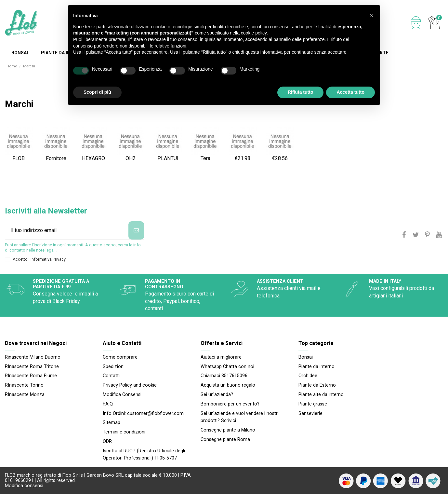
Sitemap (112, 423)
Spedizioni (114, 367)
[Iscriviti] (136, 230)
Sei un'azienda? (217, 395)
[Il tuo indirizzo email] (67, 230)
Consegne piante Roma (225, 439)
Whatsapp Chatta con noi (227, 367)
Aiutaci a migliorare (221, 357)
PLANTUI (168, 158)
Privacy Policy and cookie (130, 385)
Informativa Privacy (48, 259)
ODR (107, 441)
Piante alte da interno (321, 395)
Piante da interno (316, 367)
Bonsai (306, 357)
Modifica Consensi (122, 395)
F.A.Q (108, 404)
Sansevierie (310, 413)
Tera (205, 158)
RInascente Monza (25, 395)
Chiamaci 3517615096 (224, 376)
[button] (372, 16)
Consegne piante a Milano (228, 430)
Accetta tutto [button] (350, 92)
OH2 (131, 158)
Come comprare (120, 357)
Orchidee (308, 376)
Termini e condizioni (124, 432)
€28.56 (280, 158)
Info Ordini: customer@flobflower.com (143, 413)
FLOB (19, 158)
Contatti (111, 376)
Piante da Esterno (317, 385)
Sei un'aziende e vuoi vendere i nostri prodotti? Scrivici (240, 417)
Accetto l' (39, 259)
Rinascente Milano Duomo (33, 357)
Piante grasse (313, 404)
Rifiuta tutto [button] (301, 92)
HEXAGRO (93, 158)
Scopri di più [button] (97, 92)
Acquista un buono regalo (228, 385)
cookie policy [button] (254, 33)
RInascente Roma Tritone (32, 367)
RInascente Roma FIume (31, 376)
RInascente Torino (24, 385)
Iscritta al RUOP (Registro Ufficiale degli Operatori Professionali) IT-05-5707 (144, 454)
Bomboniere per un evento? (230, 404)
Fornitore (56, 158)
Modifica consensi (24, 486)
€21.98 (243, 158)
